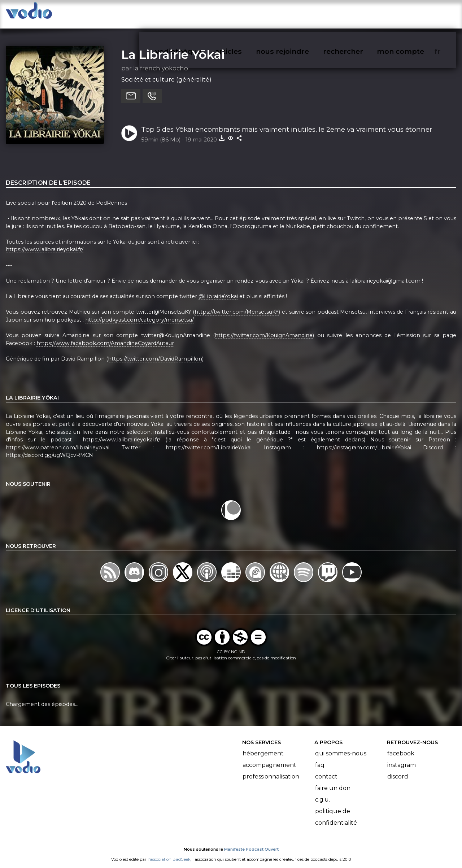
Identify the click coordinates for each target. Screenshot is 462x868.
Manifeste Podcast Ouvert (251, 842)
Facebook (401, 746)
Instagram (402, 758)
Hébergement (263, 746)
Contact (326, 769)
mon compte (412, 13)
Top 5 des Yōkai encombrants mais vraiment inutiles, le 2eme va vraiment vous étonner (287, 122)
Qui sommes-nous (341, 746)
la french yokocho (161, 61)
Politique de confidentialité (336, 810)
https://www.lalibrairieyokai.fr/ (45, 243)
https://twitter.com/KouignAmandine (264, 328)
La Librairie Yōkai (173, 47)
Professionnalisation (271, 769)
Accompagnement (269, 758)
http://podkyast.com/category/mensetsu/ (140, 313)
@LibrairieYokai (218, 289)
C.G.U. (322, 792)
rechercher (356, 13)
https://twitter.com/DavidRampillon (155, 352)
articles (245, 13)
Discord (398, 769)
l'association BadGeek (169, 852)
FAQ (320, 758)
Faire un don (333, 781)
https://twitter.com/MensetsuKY (237, 305)
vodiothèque (196, 13)
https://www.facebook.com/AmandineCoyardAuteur (105, 336)
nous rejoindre (297, 13)
